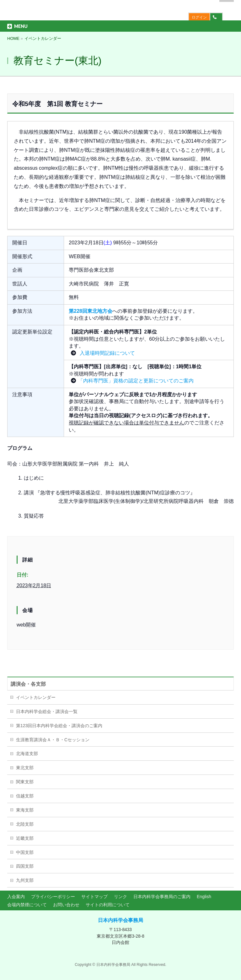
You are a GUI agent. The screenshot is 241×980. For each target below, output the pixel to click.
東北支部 (25, 768)
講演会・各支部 (28, 684)
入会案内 (16, 897)
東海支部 (25, 810)
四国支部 (25, 866)
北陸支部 (25, 824)
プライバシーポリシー (53, 897)
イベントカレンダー (36, 697)
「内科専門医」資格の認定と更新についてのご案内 (136, 381)
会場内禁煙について (27, 905)
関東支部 (25, 782)
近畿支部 (25, 838)
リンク (120, 897)
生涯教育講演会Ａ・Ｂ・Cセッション (53, 740)
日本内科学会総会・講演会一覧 (47, 711)
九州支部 (25, 880)
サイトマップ (94, 897)
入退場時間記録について (106, 353)
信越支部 (25, 796)
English (204, 897)
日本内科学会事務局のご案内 (162, 897)
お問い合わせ (66, 905)
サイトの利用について (108, 905)
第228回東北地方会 (91, 311)
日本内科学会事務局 (120, 920)
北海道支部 (27, 754)
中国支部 (25, 852)
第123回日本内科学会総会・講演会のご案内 (59, 726)
